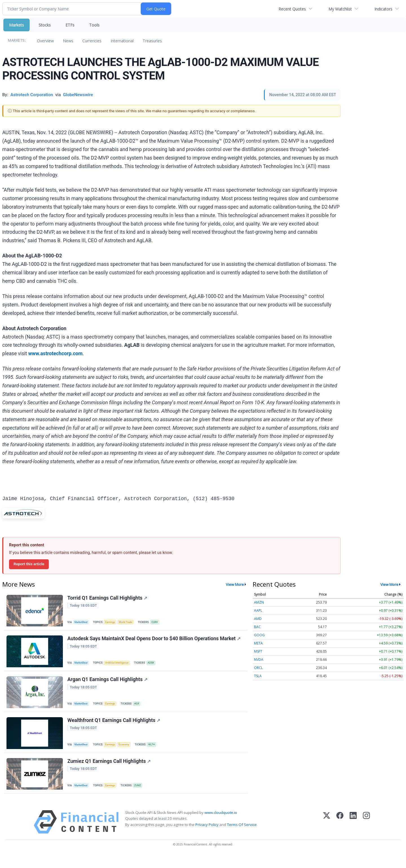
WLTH (157, 753)
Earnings (113, 623)
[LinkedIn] (353, 835)
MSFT (258, 651)
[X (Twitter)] (327, 835)
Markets (16, 25)
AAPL (258, 610)
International (122, 41)
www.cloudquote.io (221, 825)
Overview (45, 41)
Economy (128, 753)
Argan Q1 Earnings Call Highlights (108, 685)
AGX (141, 709)
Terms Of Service (242, 837)
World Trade (130, 623)
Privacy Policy (207, 837)
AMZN (259, 602)
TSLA (258, 676)
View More (235, 584)
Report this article (29, 564)
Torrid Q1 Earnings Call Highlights (108, 599)
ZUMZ (142, 796)
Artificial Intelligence (120, 666)
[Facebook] (340, 835)
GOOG (259, 635)
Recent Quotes (292, 9)
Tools (94, 25)
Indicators (383, 9)
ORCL (258, 668)
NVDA (259, 660)
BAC (257, 627)
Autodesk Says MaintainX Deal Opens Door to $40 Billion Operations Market (155, 642)
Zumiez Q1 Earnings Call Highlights (110, 772)
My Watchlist (340, 9)
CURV (160, 623)
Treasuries (152, 41)
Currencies (92, 41)
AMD (258, 619)
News (68, 41)
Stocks (45, 25)
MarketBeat (83, 623)
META (258, 643)
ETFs (70, 25)
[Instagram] (366, 835)
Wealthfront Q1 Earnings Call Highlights (115, 729)
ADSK (156, 666)
